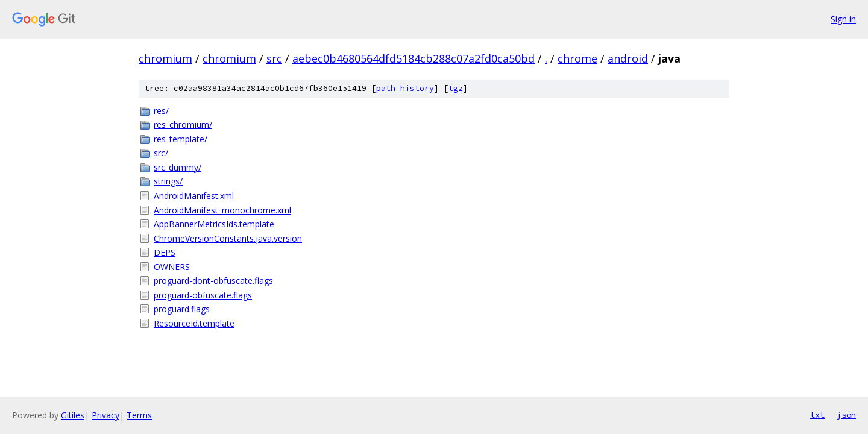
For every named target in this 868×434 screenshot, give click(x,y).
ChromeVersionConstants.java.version (228, 238)
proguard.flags (182, 309)
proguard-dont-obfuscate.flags (213, 281)
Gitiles (73, 415)
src (274, 58)
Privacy (105, 415)
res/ (161, 111)
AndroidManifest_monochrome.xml (222, 210)
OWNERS (172, 267)
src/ (161, 153)
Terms (139, 415)
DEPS (165, 252)
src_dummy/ (178, 167)
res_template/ (181, 139)
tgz (456, 88)
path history (405, 88)
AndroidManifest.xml (194, 196)
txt (817, 415)
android (628, 58)
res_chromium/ (183, 124)
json (846, 415)
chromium (165, 58)
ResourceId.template (194, 323)
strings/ (168, 181)
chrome (577, 58)
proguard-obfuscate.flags (203, 295)
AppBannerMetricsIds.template (214, 224)
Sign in (843, 19)
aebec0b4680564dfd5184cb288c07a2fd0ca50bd (414, 58)
